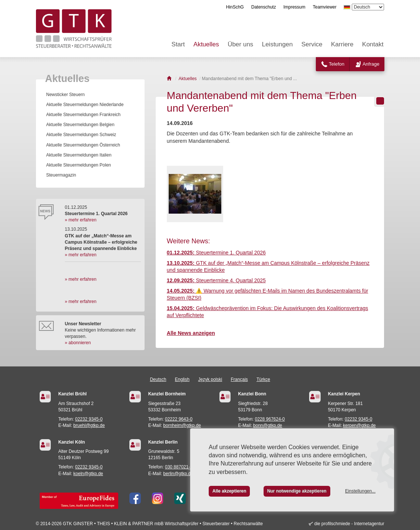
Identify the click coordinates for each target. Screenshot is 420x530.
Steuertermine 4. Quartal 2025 (216, 280)
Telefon (337, 64)
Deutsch (158, 379)
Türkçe (263, 379)
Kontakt (373, 44)
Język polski (210, 379)
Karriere (342, 44)
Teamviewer (325, 7)
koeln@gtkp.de (88, 474)
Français (239, 379)
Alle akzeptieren (229, 491)
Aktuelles (206, 44)
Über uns (240, 44)
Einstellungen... (360, 491)
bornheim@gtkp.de (182, 425)
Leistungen (277, 44)
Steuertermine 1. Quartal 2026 (216, 253)
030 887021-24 (180, 467)
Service (312, 44)
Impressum (294, 7)
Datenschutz (264, 7)
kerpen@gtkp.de (359, 425)
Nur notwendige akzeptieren (297, 491)
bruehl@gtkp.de (89, 425)
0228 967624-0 (270, 419)
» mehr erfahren (81, 220)
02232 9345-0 (89, 419)
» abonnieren (78, 343)
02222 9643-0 (179, 419)
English (182, 379)
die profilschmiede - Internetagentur (349, 524)
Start (178, 44)
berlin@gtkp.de (178, 474)
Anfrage (371, 64)
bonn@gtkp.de (268, 425)
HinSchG (235, 7)
